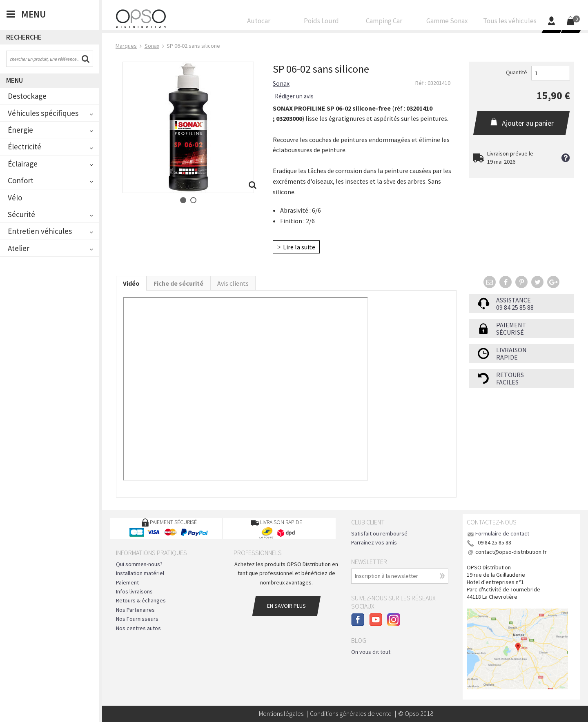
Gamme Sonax (447, 23)
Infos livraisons (134, 591)
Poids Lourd (322, 23)
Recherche (24, 37)
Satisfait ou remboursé (379, 533)
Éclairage (23, 164)
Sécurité (21, 214)
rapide (507, 357)
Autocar (259, 23)
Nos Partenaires (135, 610)
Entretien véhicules (40, 231)
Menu (14, 80)
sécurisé (510, 332)
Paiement (511, 325)
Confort (21, 180)
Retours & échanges (141, 600)
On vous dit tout (371, 652)
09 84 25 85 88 (515, 307)
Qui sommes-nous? (139, 564)
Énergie (20, 130)
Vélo (15, 198)
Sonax (281, 83)
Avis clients (233, 283)
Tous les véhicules (510, 23)
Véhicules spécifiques (43, 113)
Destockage (27, 96)
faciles (507, 382)
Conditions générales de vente (351, 713)
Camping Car (384, 23)
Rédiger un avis (294, 96)
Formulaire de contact (502, 533)
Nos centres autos (138, 628)
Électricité (24, 147)
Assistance (513, 300)
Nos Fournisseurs (137, 619)
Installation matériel (140, 573)
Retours (510, 375)
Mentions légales (281, 713)
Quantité (517, 72)
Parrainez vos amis (374, 542)
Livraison (511, 350)
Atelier (19, 248)
